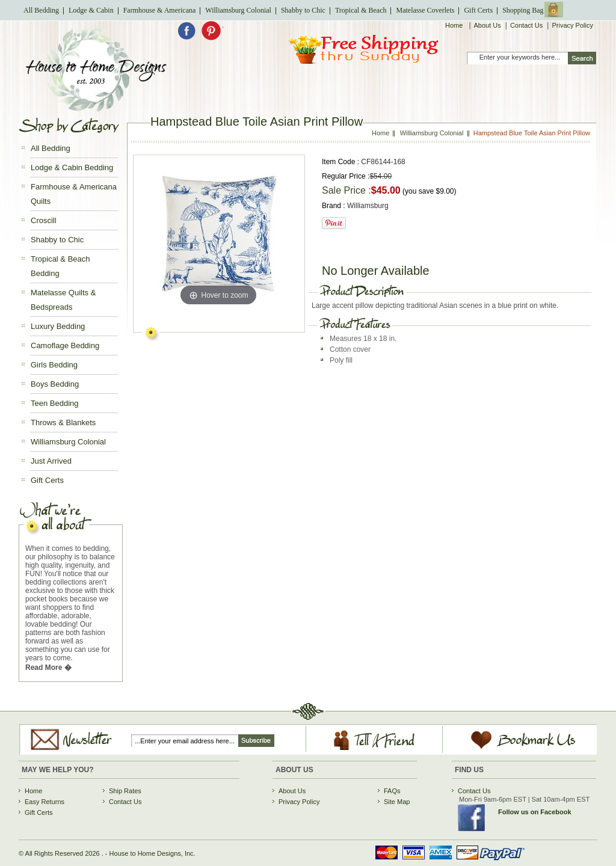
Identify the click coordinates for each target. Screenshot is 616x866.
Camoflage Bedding (65, 345)
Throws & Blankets (63, 422)
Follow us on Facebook (535, 812)
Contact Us (526, 25)
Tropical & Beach (361, 10)
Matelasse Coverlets (425, 10)
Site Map (397, 802)
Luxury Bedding (58, 326)
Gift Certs (478, 10)
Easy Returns (45, 802)
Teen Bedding (55, 403)
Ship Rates (125, 791)
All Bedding (41, 10)
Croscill (44, 220)
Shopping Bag (523, 10)
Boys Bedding (55, 384)
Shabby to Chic (303, 10)
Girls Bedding (54, 365)
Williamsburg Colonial (238, 10)
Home (455, 25)
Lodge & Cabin (91, 10)
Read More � (48, 668)
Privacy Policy (572, 25)
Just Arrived (51, 461)
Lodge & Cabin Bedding (72, 167)
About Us (488, 25)
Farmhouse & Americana (160, 10)
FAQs (392, 791)
